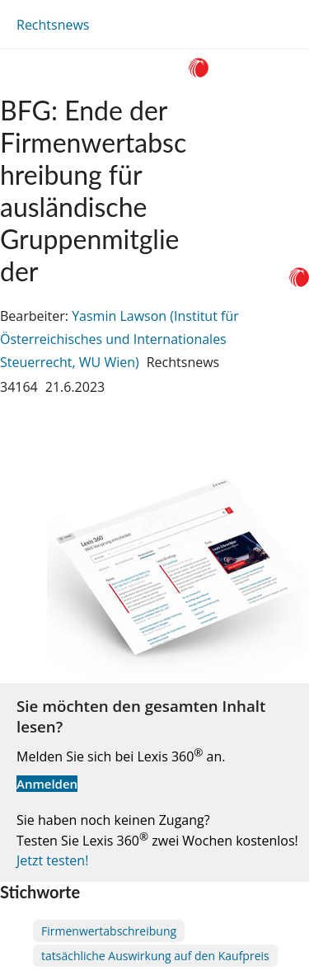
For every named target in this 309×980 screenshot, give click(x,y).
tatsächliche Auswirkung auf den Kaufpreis (155, 956)
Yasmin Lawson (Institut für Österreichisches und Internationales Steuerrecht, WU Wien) (119, 339)
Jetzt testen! (52, 860)
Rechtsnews (53, 25)
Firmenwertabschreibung (109, 931)
